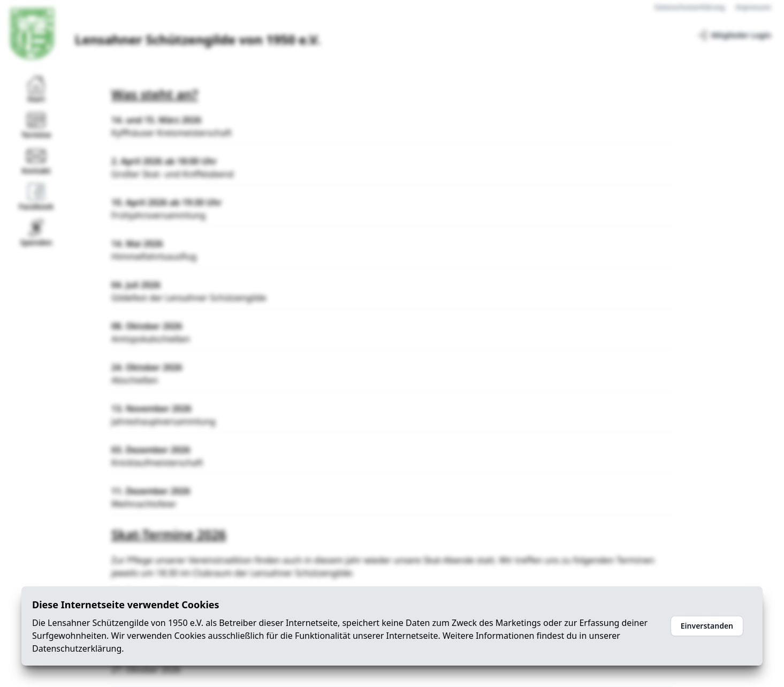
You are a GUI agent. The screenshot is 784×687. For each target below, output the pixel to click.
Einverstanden (707, 626)
